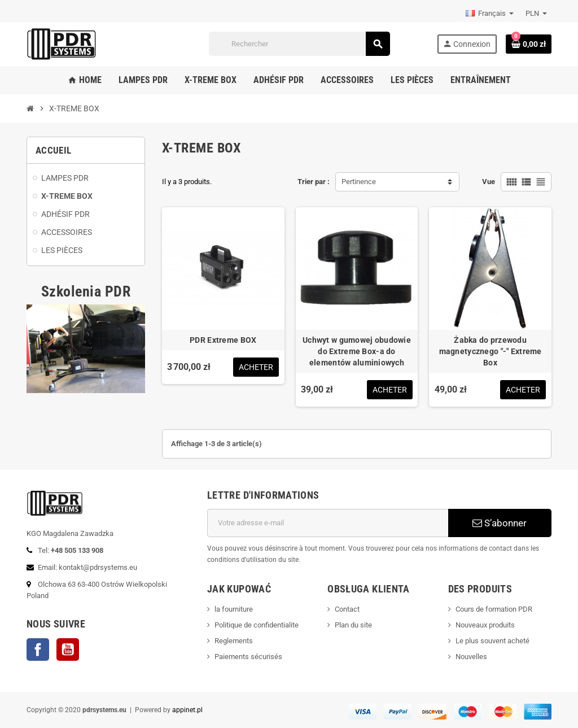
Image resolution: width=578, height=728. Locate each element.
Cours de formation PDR (494, 609)
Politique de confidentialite (257, 625)
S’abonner (500, 523)
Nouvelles (471, 657)
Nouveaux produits (485, 625)
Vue (489, 182)
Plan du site (353, 625)
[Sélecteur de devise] (536, 14)
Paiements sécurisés (248, 657)
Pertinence (359, 182)
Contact (347, 609)
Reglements (234, 641)
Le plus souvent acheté (492, 641)
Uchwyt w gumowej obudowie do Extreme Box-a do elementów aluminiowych (357, 351)
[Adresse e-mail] (328, 523)
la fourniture (234, 609)
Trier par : (314, 182)
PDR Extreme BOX (223, 340)
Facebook (38, 649)
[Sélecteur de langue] (490, 14)
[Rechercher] (299, 44)
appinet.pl (187, 710)
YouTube (68, 649)
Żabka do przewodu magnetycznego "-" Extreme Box (491, 351)
